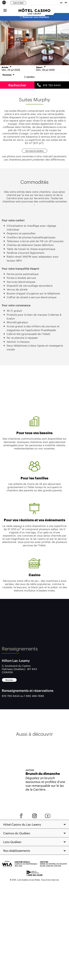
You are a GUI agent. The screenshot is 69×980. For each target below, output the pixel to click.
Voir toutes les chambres (34, 158)
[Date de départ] (52, 72)
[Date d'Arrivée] (17, 72)
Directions (16, 693)
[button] (5, 3)
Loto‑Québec (12, 856)
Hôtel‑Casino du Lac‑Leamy (22, 839)
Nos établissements (17, 865)
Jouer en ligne (18, 3)
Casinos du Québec (17, 848)
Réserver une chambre (34, 20)
